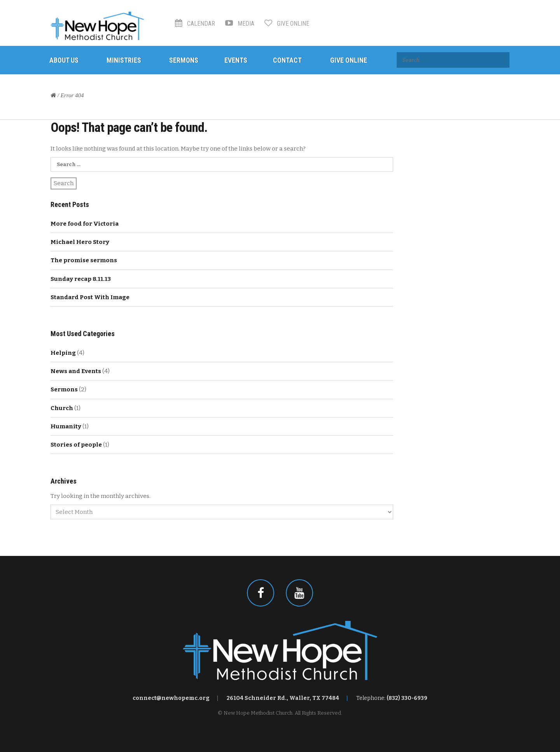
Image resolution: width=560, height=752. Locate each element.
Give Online (287, 24)
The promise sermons (84, 260)
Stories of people (76, 445)
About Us (64, 60)
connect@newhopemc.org (171, 698)
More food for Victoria (85, 224)
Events (236, 60)
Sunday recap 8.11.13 (81, 279)
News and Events (76, 371)
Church (62, 408)
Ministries (124, 60)
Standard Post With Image (90, 297)
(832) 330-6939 (407, 698)
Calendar (195, 24)
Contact (287, 60)
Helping (63, 353)
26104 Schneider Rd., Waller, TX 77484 (283, 698)
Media (240, 24)
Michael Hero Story (80, 242)
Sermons (184, 60)
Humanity (66, 426)
